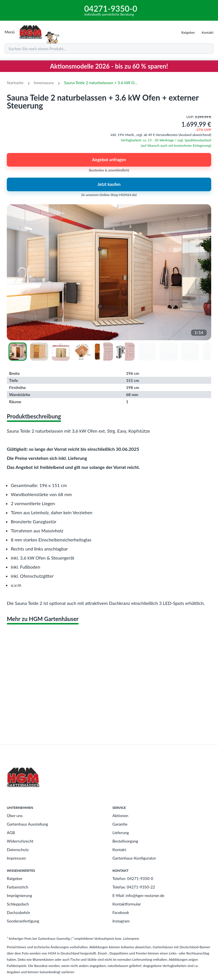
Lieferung (121, 833)
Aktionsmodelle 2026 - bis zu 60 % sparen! (109, 66)
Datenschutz (18, 850)
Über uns (15, 816)
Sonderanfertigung (23, 921)
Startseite (15, 83)
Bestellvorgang (125, 841)
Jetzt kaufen (109, 184)
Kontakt (119, 850)
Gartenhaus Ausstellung (27, 824)
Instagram (121, 921)
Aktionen (120, 816)
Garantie (120, 824)
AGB (11, 833)
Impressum (16, 858)
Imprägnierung (19, 895)
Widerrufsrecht (20, 841)
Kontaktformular (127, 904)
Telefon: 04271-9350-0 (133, 878)
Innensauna (44, 83)
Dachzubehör (18, 912)
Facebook (121, 912)
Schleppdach (18, 904)
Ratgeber (15, 878)
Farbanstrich (18, 887)
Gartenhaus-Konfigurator (134, 858)
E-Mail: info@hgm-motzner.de (138, 895)
